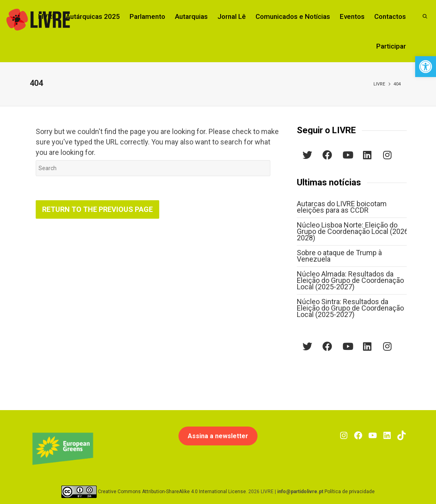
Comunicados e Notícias (293, 16)
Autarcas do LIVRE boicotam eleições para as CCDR (342, 207)
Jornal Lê (232, 16)
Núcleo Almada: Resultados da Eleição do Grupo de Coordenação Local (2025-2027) (350, 280)
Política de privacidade (350, 491)
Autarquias (191, 16)
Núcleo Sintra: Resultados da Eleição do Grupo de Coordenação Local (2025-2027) (350, 308)
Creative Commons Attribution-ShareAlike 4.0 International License (172, 491)
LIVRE (379, 84)
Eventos (352, 16)
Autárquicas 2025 (93, 16)
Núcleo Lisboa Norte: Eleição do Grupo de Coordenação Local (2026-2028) (354, 231)
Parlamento (147, 16)
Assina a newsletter (218, 436)
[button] (426, 67)
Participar (391, 46)
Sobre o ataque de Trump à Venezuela (339, 256)
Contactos (390, 16)
